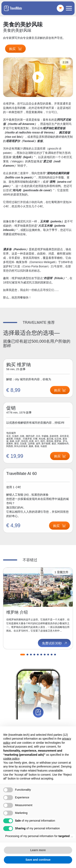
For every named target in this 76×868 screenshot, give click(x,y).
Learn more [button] (38, 850)
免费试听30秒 (55, 643)
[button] (23, 655)
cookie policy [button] (11, 759)
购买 (15, 49)
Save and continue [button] (38, 860)
